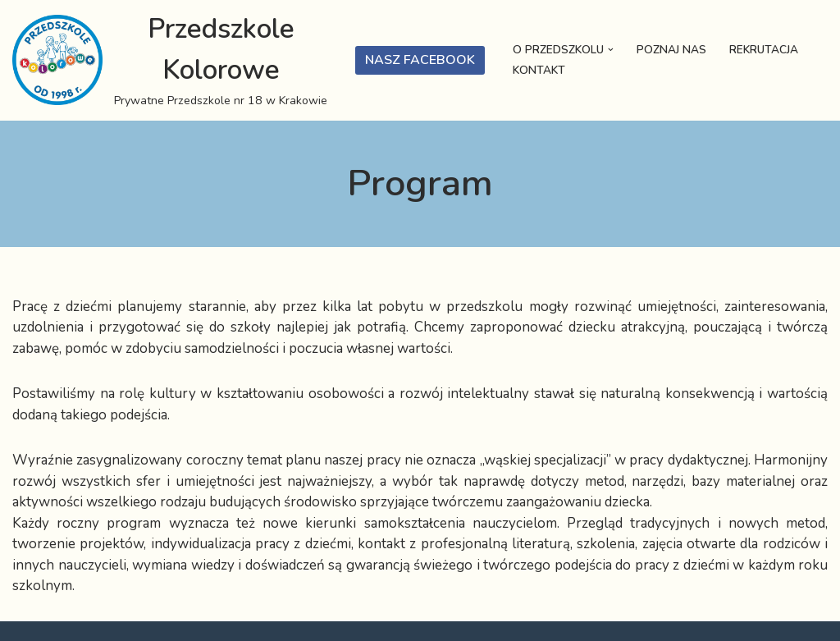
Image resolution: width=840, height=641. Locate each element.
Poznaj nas (671, 50)
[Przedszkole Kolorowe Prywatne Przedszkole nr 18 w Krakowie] (171, 60)
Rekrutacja (764, 50)
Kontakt (539, 70)
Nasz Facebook (420, 60)
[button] (611, 50)
